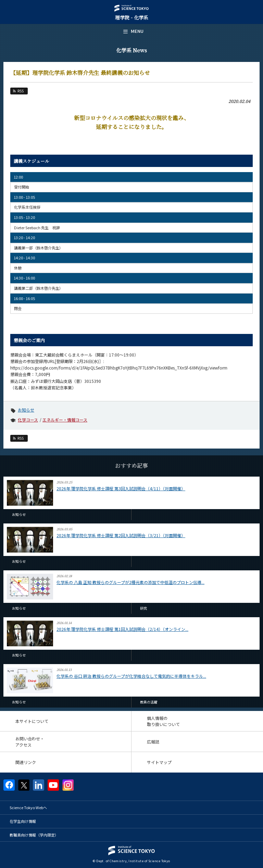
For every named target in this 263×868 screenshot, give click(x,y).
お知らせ (26, 410)
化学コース (28, 420)
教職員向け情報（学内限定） (34, 835)
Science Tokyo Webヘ (28, 807)
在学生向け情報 (23, 821)
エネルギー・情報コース (65, 420)
